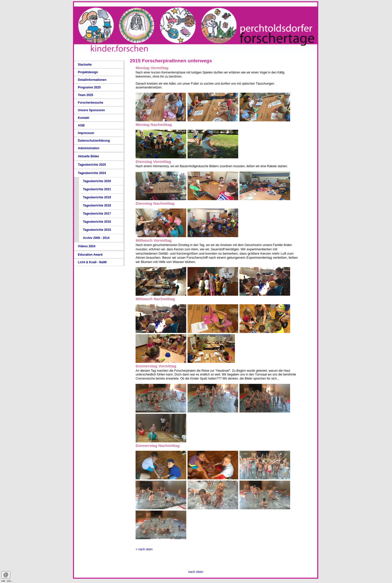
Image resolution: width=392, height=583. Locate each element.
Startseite (85, 65)
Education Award (90, 255)
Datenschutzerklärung (94, 141)
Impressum (86, 133)
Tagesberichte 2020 (97, 181)
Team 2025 (86, 95)
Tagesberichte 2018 (97, 205)
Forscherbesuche (90, 103)
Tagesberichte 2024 (92, 173)
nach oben (146, 549)
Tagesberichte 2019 (97, 197)
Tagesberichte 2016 (97, 222)
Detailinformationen (92, 80)
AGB (81, 125)
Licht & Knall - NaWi (92, 262)
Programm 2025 (89, 87)
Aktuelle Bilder (88, 156)
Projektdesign (88, 72)
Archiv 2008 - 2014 (96, 238)
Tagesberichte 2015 (97, 230)
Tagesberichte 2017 (97, 214)
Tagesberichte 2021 (97, 189)
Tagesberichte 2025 (92, 165)
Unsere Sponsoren (91, 110)
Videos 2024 (87, 246)
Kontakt (83, 118)
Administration (89, 148)
